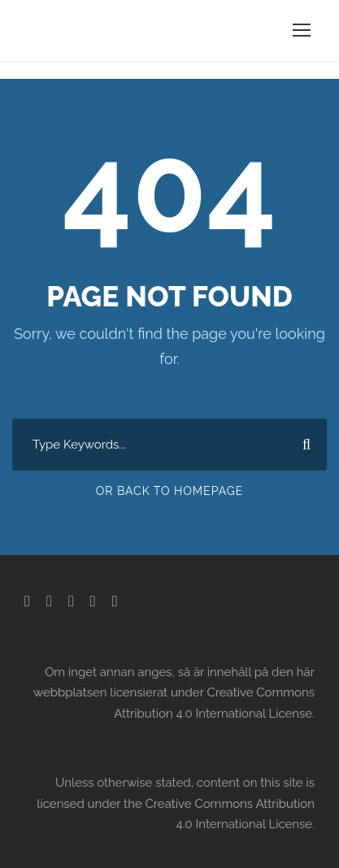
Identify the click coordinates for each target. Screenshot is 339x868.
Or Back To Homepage (170, 491)
